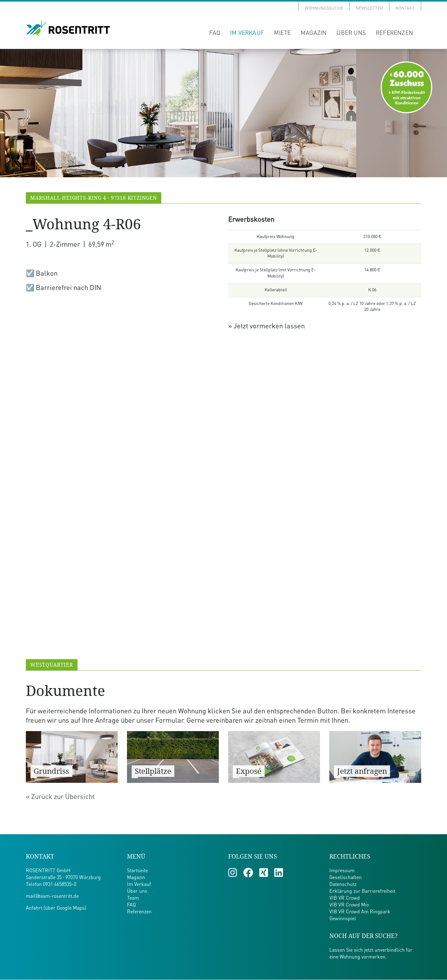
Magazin (314, 33)
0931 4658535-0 (60, 885)
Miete (282, 33)
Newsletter (369, 8)
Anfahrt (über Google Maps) (56, 909)
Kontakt (405, 8)
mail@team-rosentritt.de (52, 897)
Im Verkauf (247, 33)
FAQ (215, 33)
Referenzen (394, 33)
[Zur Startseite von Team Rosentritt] (68, 28)
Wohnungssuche (324, 8)
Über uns (351, 33)
